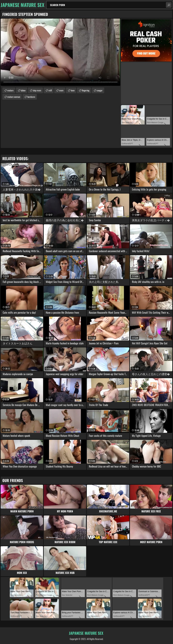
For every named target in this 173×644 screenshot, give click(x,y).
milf (50, 90)
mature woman (14, 97)
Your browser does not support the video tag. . (60, 52)
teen (73, 90)
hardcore (31, 97)
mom (61, 90)
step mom (37, 90)
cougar (100, 90)
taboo (23, 90)
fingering (86, 90)
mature (10, 90)
